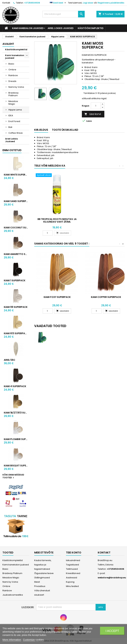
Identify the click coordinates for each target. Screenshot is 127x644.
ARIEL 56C (10, 360)
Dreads (12, 81)
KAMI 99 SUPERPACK (16, 307)
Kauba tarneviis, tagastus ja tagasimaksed (43, 565)
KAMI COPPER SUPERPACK (106, 297)
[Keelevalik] (58, 3)
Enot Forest (14, 121)
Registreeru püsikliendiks (111, 3)
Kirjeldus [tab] (41, 130)
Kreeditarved (73, 573)
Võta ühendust (42, 591)
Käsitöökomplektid (91, 28)
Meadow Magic (13, 103)
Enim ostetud (12, 150)
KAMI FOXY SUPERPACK (57, 297)
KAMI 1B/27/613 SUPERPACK (16, 413)
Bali (10, 127)
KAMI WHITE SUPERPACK (16, 175)
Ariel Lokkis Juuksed (61, 28)
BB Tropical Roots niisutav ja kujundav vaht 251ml (57, 220)
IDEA (11, 116)
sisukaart (39, 595)
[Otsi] (63, 14)
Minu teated (72, 586)
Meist (37, 582)
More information (12, 640)
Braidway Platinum (13, 94)
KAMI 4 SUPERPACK (15, 386)
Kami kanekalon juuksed (28, 28)
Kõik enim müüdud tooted (13, 476)
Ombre (12, 70)
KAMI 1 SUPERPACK (15, 280)
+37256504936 (32, 3)
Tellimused (72, 569)
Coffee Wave (16, 133)
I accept (112, 631)
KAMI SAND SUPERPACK (16, 201)
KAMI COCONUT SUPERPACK (16, 228)
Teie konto (74, 553)
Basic (11, 64)
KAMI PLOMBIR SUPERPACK (16, 439)
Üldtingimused (42, 578)
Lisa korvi (93, 114)
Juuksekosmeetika (13, 595)
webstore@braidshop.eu (112, 578)
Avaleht (8, 44)
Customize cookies (33, 640)
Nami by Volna (16, 87)
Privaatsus (40, 586)
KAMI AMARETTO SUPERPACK (16, 254)
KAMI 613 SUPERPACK (16, 333)
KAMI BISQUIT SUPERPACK (16, 466)
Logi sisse (88, 3)
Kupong (70, 582)
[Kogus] (96, 106)
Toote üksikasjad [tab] (65, 130)
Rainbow (13, 75)
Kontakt (6, 3)
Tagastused (72, 565)
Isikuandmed (73, 560)
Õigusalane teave (44, 573)
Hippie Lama (15, 110)
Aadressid (72, 578)
